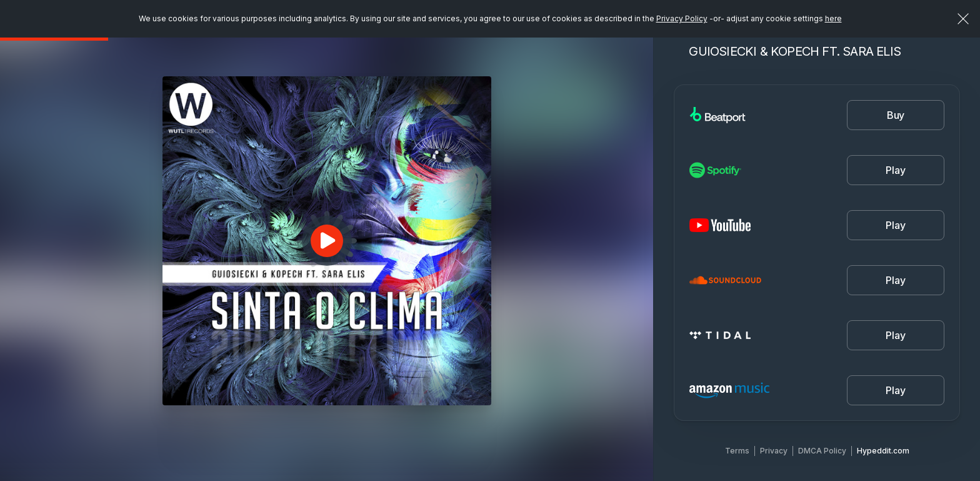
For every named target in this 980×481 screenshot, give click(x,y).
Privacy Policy (682, 18)
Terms (737, 451)
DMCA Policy (822, 451)
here (833, 18)
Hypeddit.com (883, 451)
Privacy (774, 451)
